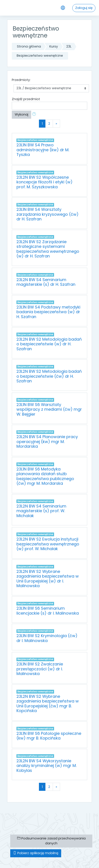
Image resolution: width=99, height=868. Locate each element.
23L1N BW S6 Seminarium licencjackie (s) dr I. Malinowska (48, 611)
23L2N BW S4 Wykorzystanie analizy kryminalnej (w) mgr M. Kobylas (46, 766)
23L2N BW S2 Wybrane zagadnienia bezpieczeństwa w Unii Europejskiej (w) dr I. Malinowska (48, 579)
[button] (35, 115)
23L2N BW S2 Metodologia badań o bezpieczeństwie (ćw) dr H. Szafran (49, 376)
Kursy (54, 46)
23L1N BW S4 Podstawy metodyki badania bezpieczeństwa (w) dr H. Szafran (48, 312)
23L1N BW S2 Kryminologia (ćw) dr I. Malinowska (47, 638)
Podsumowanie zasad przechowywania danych (51, 841)
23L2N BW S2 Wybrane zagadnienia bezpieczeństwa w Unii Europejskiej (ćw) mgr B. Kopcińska (48, 703)
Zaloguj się (84, 8)
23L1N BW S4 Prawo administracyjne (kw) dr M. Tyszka (43, 150)
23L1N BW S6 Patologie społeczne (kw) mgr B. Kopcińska (49, 736)
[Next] (56, 124)
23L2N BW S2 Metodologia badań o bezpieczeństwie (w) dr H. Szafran (49, 344)
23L (69, 46)
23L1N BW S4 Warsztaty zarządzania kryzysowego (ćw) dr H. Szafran (47, 214)
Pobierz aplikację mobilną (36, 853)
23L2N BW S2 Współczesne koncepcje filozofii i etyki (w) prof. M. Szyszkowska (44, 182)
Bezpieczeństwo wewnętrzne (40, 56)
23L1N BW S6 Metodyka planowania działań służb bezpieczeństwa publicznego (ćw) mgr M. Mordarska (45, 476)
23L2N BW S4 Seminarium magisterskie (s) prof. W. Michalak (41, 511)
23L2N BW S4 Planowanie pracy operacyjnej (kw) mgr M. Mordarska (47, 441)
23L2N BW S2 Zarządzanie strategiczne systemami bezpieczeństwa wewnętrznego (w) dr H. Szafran (48, 249)
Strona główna (29, 46)
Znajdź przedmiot (26, 99)
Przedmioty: (21, 80)
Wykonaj (21, 114)
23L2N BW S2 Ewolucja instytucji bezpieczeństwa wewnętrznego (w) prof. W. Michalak (48, 544)
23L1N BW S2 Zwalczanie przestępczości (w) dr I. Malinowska (40, 669)
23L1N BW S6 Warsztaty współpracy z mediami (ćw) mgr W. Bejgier (49, 409)
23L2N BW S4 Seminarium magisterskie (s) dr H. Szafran (46, 282)
